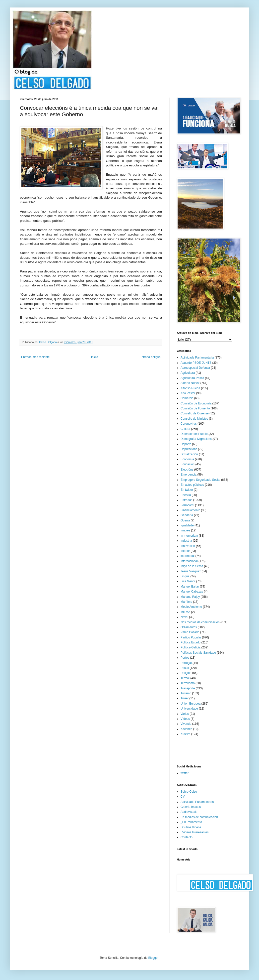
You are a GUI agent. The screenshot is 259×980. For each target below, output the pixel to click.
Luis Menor (188, 581)
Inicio (95, 357)
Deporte (186, 444)
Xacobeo (186, 729)
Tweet (185, 698)
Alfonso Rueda (190, 388)
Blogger (153, 958)
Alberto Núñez (190, 383)
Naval (184, 617)
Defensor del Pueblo (194, 434)
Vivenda (186, 724)
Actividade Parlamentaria (197, 358)
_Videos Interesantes (195, 832)
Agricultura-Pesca (192, 378)
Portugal (186, 663)
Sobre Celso (189, 792)
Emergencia (189, 475)
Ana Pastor (188, 393)
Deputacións (189, 449)
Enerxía (186, 495)
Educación (188, 464)
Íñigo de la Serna (192, 566)
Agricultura (188, 373)
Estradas (186, 500)
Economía (187, 459)
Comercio (187, 398)
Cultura (185, 429)
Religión (186, 673)
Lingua (185, 576)
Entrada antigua (150, 357)
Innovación (188, 546)
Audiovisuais (189, 812)
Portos (185, 658)
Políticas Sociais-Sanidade (198, 653)
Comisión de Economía (196, 403)
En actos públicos (192, 485)
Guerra (185, 520)
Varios (185, 714)
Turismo (186, 693)
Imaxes (185, 530)
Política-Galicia (191, 647)
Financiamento (190, 510)
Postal (185, 668)
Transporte (188, 688)
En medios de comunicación (199, 817)
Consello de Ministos (194, 419)
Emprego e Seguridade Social (200, 480)
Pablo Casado (190, 632)
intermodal (188, 556)
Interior (185, 551)
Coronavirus (189, 424)
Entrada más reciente (35, 357)
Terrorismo (188, 683)
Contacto (187, 837)
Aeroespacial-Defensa (195, 368)
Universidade (189, 709)
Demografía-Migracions (196, 439)
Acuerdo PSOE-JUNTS (196, 363)
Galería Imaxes (191, 807)
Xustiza (185, 734)
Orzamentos (189, 627)
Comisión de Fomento (195, 408)
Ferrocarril (187, 505)
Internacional (189, 561)
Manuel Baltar (190, 587)
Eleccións (187, 470)
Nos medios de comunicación (200, 622)
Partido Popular (191, 637)
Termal (185, 678)
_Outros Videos (191, 827)
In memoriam (189, 536)
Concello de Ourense (195, 413)
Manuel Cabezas (192, 592)
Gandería (187, 515)
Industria (186, 541)
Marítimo (186, 602)
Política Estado (191, 642)
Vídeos (185, 719)
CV (183, 797)
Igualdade (187, 525)
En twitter (187, 490)
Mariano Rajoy (190, 597)
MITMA (185, 612)
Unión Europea (191, 704)
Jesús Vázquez (191, 571)
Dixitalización (189, 454)
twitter (185, 773)
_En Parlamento (191, 822)
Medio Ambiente (191, 607)
